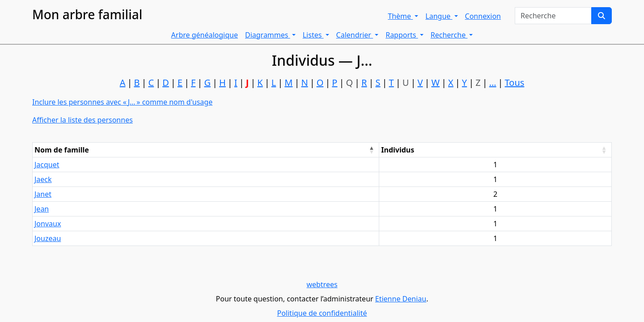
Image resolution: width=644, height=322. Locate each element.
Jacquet (47, 165)
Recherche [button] (449, 35)
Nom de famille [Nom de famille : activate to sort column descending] (62, 150)
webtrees (322, 284)
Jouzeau (48, 238)
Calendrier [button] (355, 35)
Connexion (483, 16)
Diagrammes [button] (268, 35)
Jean (42, 209)
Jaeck (43, 179)
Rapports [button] (402, 35)
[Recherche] (602, 16)
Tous (515, 83)
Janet (43, 194)
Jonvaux (48, 224)
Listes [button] (313, 35)
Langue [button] (439, 16)
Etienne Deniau (401, 299)
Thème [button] (400, 16)
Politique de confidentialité (322, 313)
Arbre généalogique (205, 35)
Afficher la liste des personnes (83, 120)
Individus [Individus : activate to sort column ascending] (398, 150)
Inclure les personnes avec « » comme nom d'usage (122, 102)
